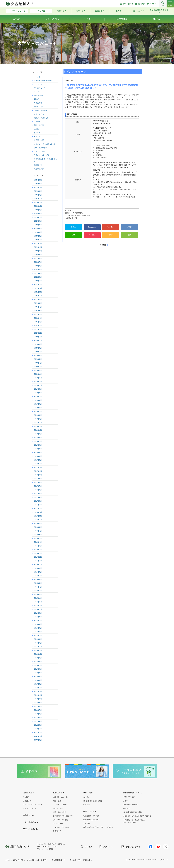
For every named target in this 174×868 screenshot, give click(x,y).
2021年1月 (38, 329)
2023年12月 (38, 199)
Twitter (74, 227)
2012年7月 (38, 710)
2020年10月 (38, 340)
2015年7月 (38, 576)
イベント (37, 77)
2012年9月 (38, 703)
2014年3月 (38, 635)
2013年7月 (38, 665)
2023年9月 (38, 210)
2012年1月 (38, 732)
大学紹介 (87, 797)
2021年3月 (38, 322)
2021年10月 (38, 296)
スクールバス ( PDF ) (61, 805)
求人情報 (87, 823)
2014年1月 (38, 643)
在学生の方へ (39, 114)
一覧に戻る (102, 245)
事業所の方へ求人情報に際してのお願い (98, 827)
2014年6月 (38, 624)
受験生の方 (62, 11)
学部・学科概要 (129, 797)
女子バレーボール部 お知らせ (45, 144)
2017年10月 (38, 475)
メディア (37, 92)
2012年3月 (38, 725)
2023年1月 (38, 240)
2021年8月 (38, 303)
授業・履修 (57, 801)
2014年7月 (38, 620)
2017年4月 (38, 497)
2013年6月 (38, 669)
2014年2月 (38, 639)
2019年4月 (38, 408)
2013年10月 (38, 654)
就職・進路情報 (90, 811)
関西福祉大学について (133, 793)
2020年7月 (38, 352)
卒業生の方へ (39, 103)
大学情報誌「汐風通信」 (62, 827)
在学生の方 (81, 11)
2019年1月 (38, 419)
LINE (74, 235)
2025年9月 (38, 184)
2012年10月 (38, 699)
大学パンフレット (30, 808)
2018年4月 (38, 452)
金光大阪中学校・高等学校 (37, 860)
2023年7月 (38, 217)
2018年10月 (38, 430)
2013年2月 (38, 684)
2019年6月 (38, 400)
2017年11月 (38, 471)
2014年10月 (38, 609)
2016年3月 (38, 546)
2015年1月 (38, 598)
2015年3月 (38, 591)
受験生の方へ (39, 107)
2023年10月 (38, 206)
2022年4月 (38, 273)
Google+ (111, 227)
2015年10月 (38, 564)
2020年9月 (38, 344)
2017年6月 (38, 490)
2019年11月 (38, 381)
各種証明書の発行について (63, 816)
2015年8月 (38, 572)
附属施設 (87, 805)
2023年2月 (38, 236)
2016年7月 (38, 531)
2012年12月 (38, 691)
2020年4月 (38, 363)
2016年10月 (38, 520)
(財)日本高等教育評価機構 (93, 801)
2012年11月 (38, 695)
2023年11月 (38, 202)
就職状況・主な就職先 (91, 820)
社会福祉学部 (39, 140)
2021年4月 (38, 318)
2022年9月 (38, 255)
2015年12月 (38, 557)
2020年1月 (38, 374)
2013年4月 (38, 676)
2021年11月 (38, 292)
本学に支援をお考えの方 (159, 11)
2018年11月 (38, 426)
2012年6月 (38, 714)
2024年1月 (38, 195)
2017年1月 (38, 508)
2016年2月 (38, 549)
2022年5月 (38, 269)
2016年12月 (38, 512)
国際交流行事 (39, 125)
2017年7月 (38, 486)
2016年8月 (38, 527)
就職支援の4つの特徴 (91, 816)
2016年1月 (38, 553)
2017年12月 (38, 467)
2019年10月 (38, 385)
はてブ (129, 227)
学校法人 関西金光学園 (14, 860)
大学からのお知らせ (41, 118)
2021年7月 (38, 307)
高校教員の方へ (40, 169)
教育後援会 (100, 11)
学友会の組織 (58, 823)
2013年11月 (38, 650)
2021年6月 (38, 311)
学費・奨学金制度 (60, 812)
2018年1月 (38, 464)
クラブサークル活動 (60, 820)
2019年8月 (38, 393)
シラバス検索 (58, 808)
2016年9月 (38, 523)
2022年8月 (38, 258)
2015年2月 (38, 594)
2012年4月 (38, 721)
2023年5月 (38, 225)
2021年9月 (38, 299)
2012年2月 (38, 729)
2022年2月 (38, 281)
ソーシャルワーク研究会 (43, 80)
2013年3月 (38, 680)
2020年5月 (38, 359)
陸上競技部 (38, 165)
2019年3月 (38, 411)
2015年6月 (38, 579)
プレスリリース (40, 88)
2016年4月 (38, 542)
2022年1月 (38, 284)
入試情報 (41, 11)
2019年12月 (38, 378)
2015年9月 (38, 568)
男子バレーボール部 (41, 155)
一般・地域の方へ (30, 822)
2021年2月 (38, 325)
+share (111, 235)
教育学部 (37, 133)
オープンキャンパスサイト (33, 805)
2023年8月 (38, 213)
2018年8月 (38, 437)
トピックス (38, 84)
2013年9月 (38, 658)
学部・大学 (88, 793)
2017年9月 (38, 479)
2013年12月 (38, 647)
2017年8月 (38, 482)
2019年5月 (38, 404)
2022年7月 (38, 262)
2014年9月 (38, 613)
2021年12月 (38, 288)
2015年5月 (38, 583)
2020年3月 (38, 367)
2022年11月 (38, 247)
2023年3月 (38, 232)
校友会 (119, 11)
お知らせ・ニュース (60, 797)
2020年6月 (38, 355)
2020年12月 (38, 333)
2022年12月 (38, 243)
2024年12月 (38, 187)
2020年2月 (38, 370)
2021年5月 (38, 314)
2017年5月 (38, 493)
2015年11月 (38, 561)
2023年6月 (38, 221)
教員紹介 (127, 808)
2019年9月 (38, 389)
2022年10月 (38, 251)
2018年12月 (38, 423)
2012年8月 (38, 706)
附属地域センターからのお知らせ (45, 160)
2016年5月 (38, 538)
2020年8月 (38, 348)
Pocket (92, 235)
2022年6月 (38, 266)
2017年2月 (38, 505)
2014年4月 (38, 632)
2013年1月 (38, 688)
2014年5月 (38, 628)
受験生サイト (28, 801)
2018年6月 (38, 445)
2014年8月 (38, 617)
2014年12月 (38, 602)
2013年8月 (38, 661)
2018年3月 (38, 456)
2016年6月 (38, 535)
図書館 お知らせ (41, 110)
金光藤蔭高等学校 (59, 860)
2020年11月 (38, 337)
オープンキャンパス (17, 11)
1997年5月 (38, 740)
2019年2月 (38, 415)
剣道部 (36, 99)
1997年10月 (38, 736)
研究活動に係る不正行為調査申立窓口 (137, 816)
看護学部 (37, 136)
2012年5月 (38, 717)
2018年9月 (38, 434)
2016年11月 (38, 516)
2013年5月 (38, 673)
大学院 (36, 129)
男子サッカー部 (40, 151)
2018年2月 (38, 460)
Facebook (92, 227)
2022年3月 (38, 277)
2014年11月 (38, 605)
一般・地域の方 (138, 11)
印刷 (129, 235)
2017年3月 (38, 501)
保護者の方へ (39, 95)
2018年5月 (38, 449)
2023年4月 (38, 228)
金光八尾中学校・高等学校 (80, 860)
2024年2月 (38, 191)
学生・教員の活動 (41, 148)
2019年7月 (38, 396)
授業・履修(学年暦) (130, 805)
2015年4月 (38, 587)
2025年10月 (38, 180)
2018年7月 (38, 441)
